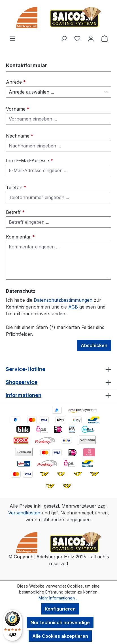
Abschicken (94, 345)
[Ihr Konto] (91, 38)
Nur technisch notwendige (60, 622)
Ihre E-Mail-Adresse (29, 161)
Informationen (24, 395)
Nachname (20, 136)
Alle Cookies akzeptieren (60, 636)
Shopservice (22, 382)
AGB (73, 307)
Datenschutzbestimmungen (63, 300)
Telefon (16, 187)
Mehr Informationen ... (58, 598)
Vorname (18, 109)
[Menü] (12, 38)
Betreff (15, 212)
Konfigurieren (60, 609)
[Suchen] (64, 38)
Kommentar (20, 237)
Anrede (16, 82)
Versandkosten (24, 513)
